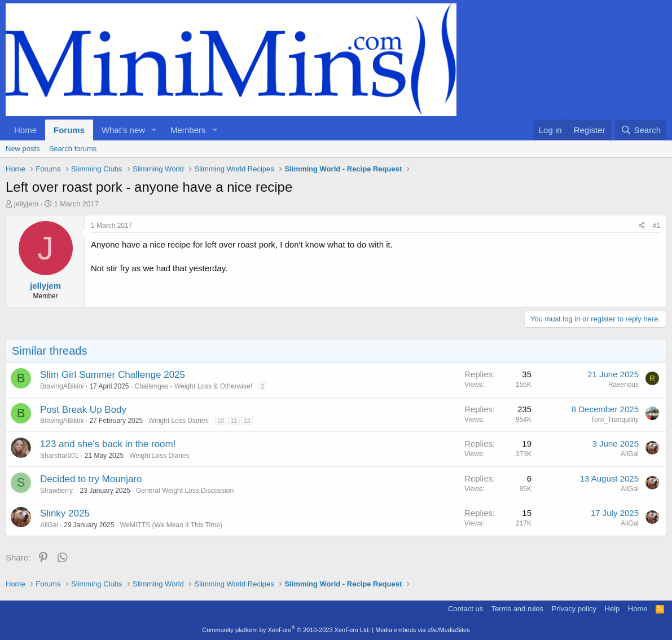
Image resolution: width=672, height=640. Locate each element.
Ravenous (623, 385)
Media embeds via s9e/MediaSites (423, 630)
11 (234, 421)
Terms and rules (517, 609)
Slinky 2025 (65, 513)
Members (188, 130)
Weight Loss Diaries (179, 421)
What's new (123, 130)
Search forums (73, 149)
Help (612, 609)
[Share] (642, 226)
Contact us (465, 609)
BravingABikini (62, 386)
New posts (23, 149)
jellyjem (26, 204)
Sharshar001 (60, 456)
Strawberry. (57, 491)
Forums (69, 130)
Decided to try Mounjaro (91, 479)
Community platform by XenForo (286, 630)
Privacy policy (574, 609)
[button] (154, 130)
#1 (656, 226)
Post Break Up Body (83, 410)
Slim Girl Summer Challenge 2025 (113, 375)
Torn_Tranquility (615, 420)
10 (221, 421)
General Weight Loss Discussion (185, 491)
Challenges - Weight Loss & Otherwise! (193, 386)
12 (247, 421)
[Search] (641, 130)
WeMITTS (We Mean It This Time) (171, 525)
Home (25, 130)
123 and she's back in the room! (108, 444)
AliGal (630, 454)
